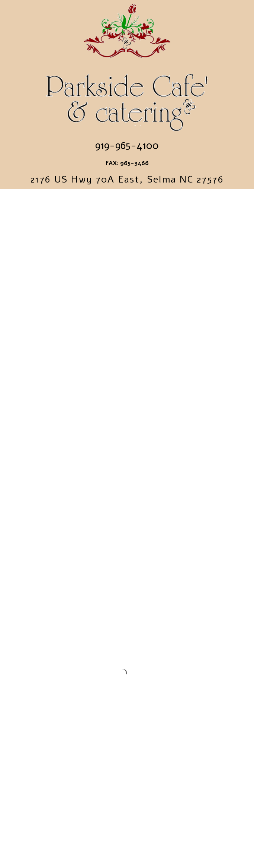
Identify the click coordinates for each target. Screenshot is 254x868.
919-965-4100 (127, 146)
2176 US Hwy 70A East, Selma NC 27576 (127, 180)
